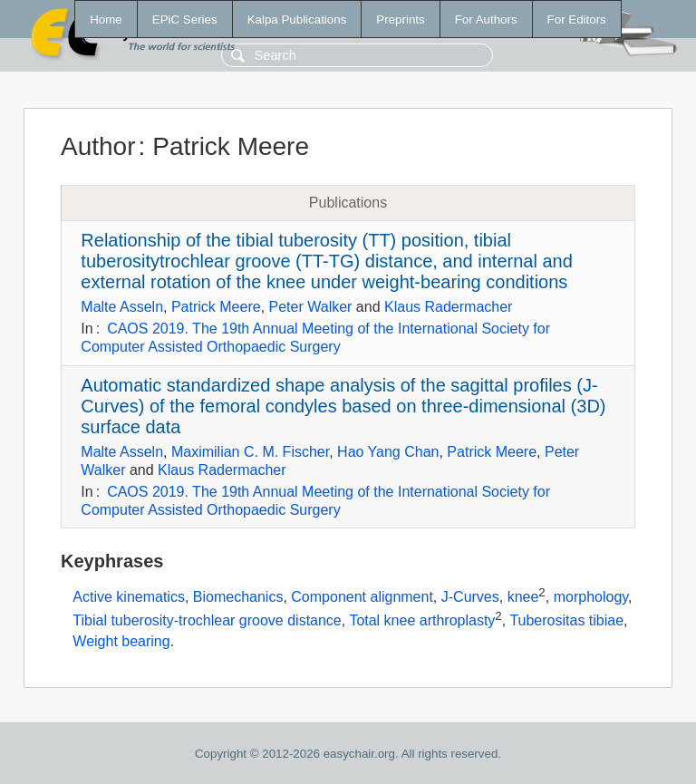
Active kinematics (129, 598)
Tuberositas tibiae (566, 620)
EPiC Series (185, 19)
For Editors (577, 19)
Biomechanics (238, 598)
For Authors (486, 19)
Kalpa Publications (297, 19)
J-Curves (470, 598)
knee (523, 598)
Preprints (400, 19)
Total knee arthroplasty (422, 620)
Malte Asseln (122, 307)
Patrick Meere (216, 307)
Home (106, 19)
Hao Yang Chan (388, 452)
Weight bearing (121, 641)
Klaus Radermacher (448, 307)
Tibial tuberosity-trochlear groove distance (207, 620)
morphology (591, 598)
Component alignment (362, 598)
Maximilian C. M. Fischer (250, 452)
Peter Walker (311, 307)
